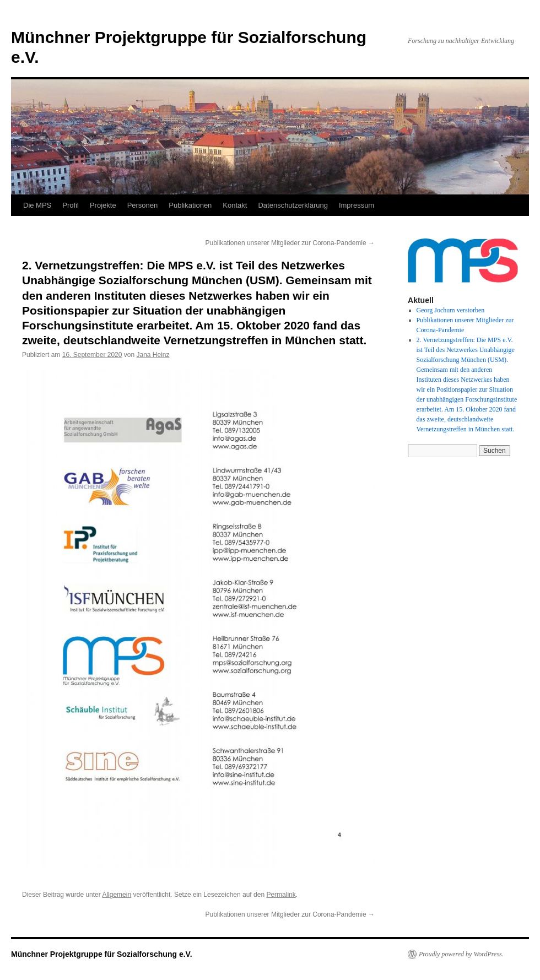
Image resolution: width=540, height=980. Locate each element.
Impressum (357, 205)
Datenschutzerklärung (293, 205)
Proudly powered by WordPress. (461, 954)
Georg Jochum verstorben (451, 310)
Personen (143, 205)
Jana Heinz (153, 355)
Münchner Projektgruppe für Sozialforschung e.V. (102, 954)
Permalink (281, 895)
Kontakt (235, 205)
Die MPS (37, 205)
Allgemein (117, 895)
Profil (71, 205)
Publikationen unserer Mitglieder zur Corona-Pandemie (290, 243)
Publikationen (190, 205)
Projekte (103, 205)
